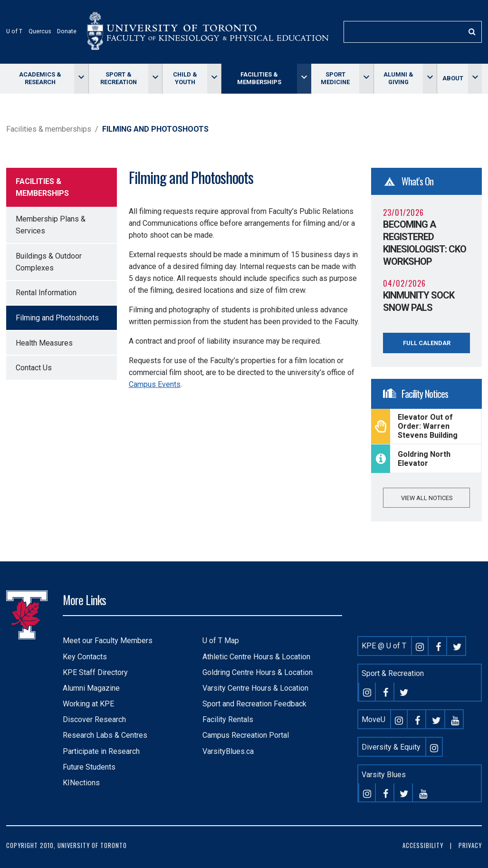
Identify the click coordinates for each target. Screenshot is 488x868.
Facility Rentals (228, 719)
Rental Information (46, 293)
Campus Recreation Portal (246, 735)
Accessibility (423, 845)
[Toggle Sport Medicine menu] (366, 79)
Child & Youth (185, 78)
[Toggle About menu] (475, 79)
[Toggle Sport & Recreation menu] (155, 79)
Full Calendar (427, 343)
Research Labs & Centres (105, 735)
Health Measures (44, 343)
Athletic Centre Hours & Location (256, 657)
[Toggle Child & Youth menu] (214, 79)
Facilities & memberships (259, 78)
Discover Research (94, 719)
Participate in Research (101, 751)
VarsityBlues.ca (228, 751)
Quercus (40, 31)
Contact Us (34, 368)
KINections (81, 783)
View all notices (427, 498)
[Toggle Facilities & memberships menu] (304, 79)
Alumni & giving (398, 78)
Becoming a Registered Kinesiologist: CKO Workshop (425, 243)
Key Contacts (85, 657)
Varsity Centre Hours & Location (255, 688)
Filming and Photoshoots (57, 318)
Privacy (470, 845)
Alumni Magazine (91, 688)
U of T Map (221, 641)
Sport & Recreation (119, 78)
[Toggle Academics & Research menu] (81, 79)
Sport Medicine (335, 78)
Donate (67, 31)
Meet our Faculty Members (108, 641)
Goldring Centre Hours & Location (258, 672)
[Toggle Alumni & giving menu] (430, 79)
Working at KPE (88, 704)
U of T (14, 31)
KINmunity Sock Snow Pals (419, 301)
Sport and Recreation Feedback (254, 704)
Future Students (89, 767)
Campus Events (155, 384)
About (453, 78)
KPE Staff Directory (95, 672)
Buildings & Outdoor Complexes (49, 262)
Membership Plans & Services (51, 225)
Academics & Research (40, 78)
